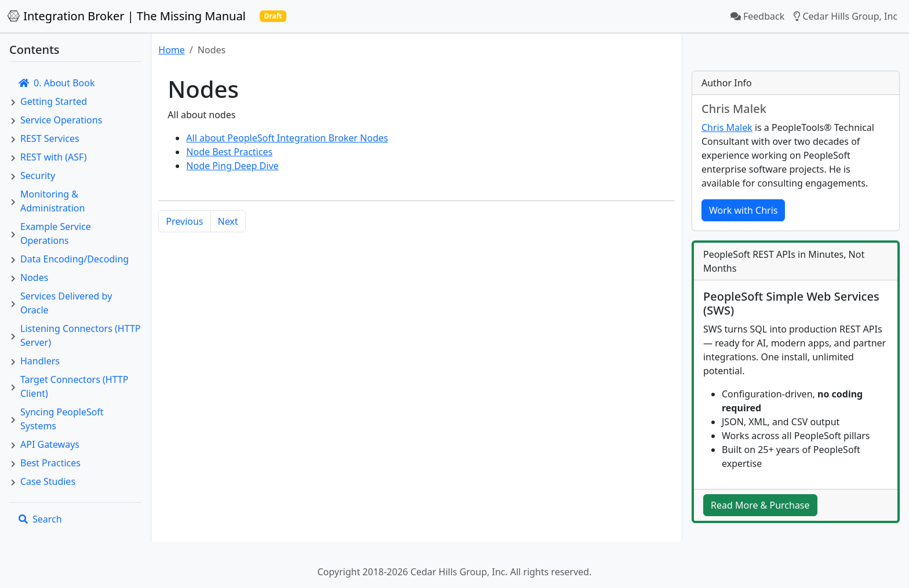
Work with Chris (743, 210)
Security (38, 176)
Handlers (40, 361)
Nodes (34, 277)
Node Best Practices (229, 152)
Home (172, 50)
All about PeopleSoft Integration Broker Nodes (287, 138)
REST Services (50, 138)
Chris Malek (727, 127)
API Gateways (50, 444)
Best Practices (50, 463)
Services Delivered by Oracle (66, 303)
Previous (184, 221)
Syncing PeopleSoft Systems (62, 419)
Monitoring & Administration (52, 201)
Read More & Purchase (760, 505)
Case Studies (48, 481)
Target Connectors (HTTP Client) (74, 386)
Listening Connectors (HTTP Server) (81, 335)
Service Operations (61, 120)
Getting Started (54, 101)
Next (228, 221)
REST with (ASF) (53, 157)
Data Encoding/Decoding (74, 259)
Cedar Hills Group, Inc (846, 16)
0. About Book (57, 83)
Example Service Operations (56, 233)
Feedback (757, 16)
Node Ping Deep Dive (232, 166)
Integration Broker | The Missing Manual (126, 16)
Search (40, 519)
